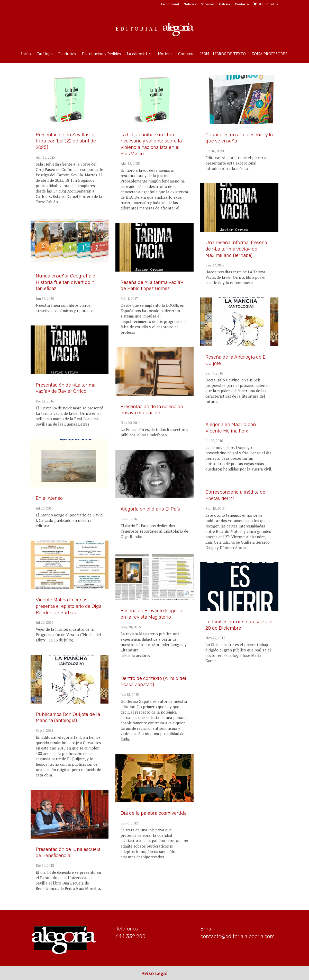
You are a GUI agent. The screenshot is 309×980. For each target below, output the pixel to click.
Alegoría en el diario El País (150, 509)
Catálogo (45, 54)
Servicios (208, 4)
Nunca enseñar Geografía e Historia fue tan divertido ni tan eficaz (66, 282)
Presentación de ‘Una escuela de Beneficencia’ (68, 852)
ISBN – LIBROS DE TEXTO (223, 54)
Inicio (26, 54)
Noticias (190, 4)
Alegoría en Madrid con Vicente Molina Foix (231, 428)
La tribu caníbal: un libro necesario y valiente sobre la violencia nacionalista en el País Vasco (151, 144)
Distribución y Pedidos (101, 54)
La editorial (170, 4)
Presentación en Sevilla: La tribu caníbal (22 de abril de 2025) (66, 141)
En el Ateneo (49, 498)
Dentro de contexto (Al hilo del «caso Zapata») (153, 681)
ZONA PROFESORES (269, 54)
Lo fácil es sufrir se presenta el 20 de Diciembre (239, 625)
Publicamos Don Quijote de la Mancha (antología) (68, 717)
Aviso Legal (154, 973)
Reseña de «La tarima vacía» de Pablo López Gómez (152, 285)
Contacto (242, 4)
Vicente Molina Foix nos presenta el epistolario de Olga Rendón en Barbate (69, 606)
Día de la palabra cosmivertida (154, 813)
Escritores (67, 54)
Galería (225, 4)
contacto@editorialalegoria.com (238, 936)
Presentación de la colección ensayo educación (152, 410)
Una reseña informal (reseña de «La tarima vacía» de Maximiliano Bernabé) (236, 249)
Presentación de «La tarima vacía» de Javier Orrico (66, 388)
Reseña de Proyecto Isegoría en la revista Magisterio (151, 614)
